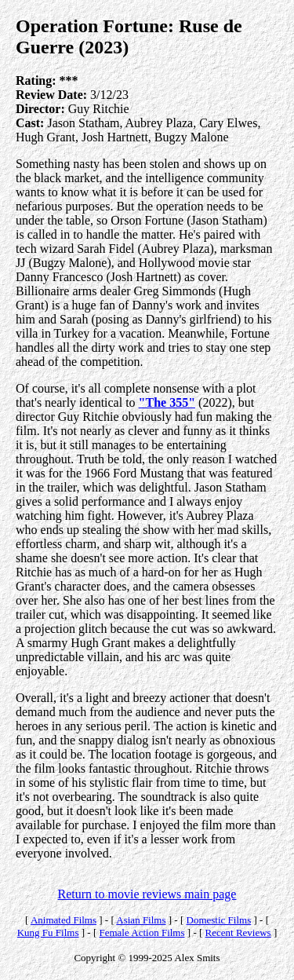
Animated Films (64, 920)
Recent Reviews (238, 932)
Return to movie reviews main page (147, 894)
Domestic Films (219, 920)
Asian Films (141, 920)
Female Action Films (142, 932)
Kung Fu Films (48, 932)
